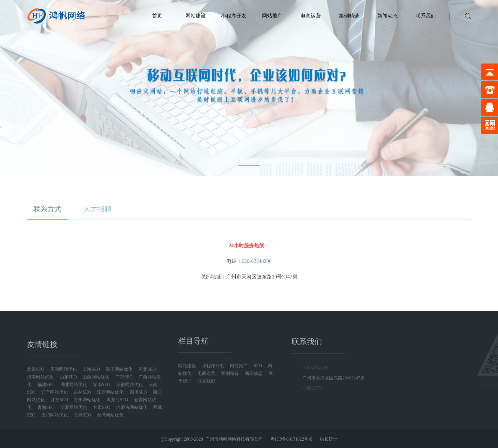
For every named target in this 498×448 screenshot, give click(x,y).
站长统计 (329, 444)
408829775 (312, 426)
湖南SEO (102, 438)
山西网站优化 (96, 430)
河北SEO (147, 422)
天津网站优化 (64, 422)
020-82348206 (315, 406)
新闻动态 (387, 16)
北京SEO (36, 422)
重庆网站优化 (119, 422)
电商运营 (311, 16)
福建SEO (46, 438)
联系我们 (426, 16)
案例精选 (349, 16)
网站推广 (272, 16)
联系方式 (47, 210)
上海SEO (91, 422)
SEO (259, 399)
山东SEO (68, 430)
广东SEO (124, 430)
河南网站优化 (40, 430)
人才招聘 (98, 210)
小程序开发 (234, 16)
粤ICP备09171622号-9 (291, 444)
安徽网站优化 (130, 438)
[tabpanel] (249, 88)
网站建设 (196, 16)
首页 (157, 16)
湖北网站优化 (74, 438)
